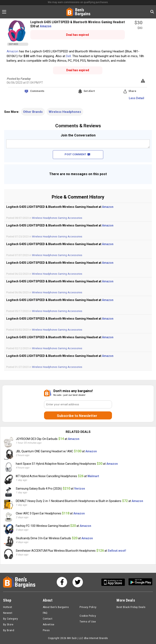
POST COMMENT (77, 154)
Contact (48, 619)
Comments (37, 91)
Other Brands (33, 112)
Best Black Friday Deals (131, 607)
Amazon (46, 26)
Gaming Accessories (70, 218)
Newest (8, 613)
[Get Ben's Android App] (140, 582)
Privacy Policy (88, 607)
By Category (10, 619)
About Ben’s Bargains (56, 607)
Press (46, 630)
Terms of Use (88, 622)
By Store (8, 625)
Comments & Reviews (78, 126)
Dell (68, 56)
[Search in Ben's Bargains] (152, 12)
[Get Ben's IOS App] (115, 582)
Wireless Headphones (65, 112)
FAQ (45, 613)
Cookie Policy (88, 616)
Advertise (49, 625)
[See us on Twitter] (78, 582)
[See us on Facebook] (62, 582)
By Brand (9, 630)
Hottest (8, 607)
